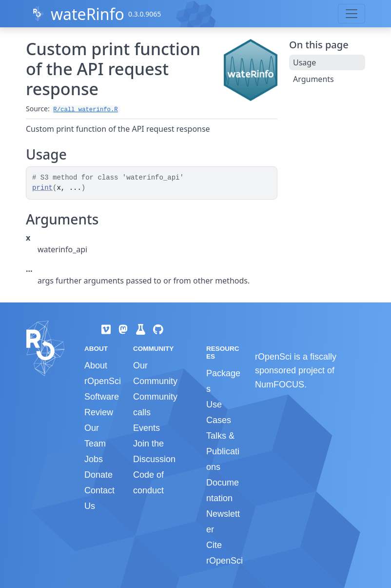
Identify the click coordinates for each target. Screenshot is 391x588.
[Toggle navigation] (352, 14)
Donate (98, 475)
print (42, 188)
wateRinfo (88, 14)
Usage (304, 62)
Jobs (94, 459)
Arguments (313, 79)
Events (147, 428)
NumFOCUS (280, 385)
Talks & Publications (223, 451)
